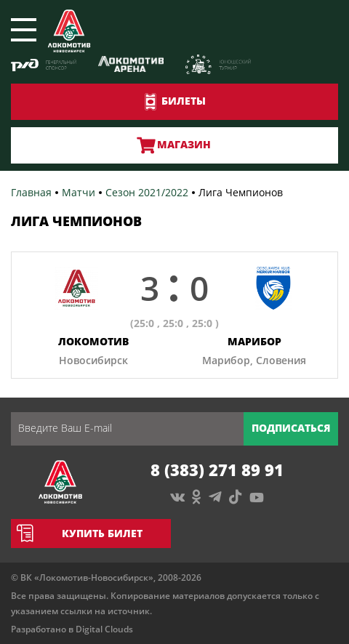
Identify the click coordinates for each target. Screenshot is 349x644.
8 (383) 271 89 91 (217, 470)
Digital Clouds (104, 629)
